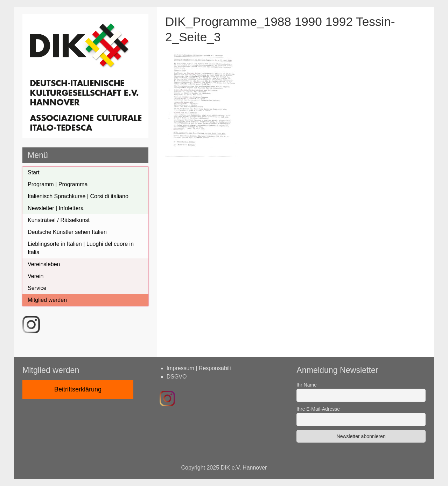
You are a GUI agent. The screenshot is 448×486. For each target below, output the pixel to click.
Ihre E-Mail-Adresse (318, 409)
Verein (36, 276)
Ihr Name (307, 385)
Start (34, 172)
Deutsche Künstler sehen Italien (67, 232)
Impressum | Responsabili (199, 368)
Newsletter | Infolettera (56, 208)
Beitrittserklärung (78, 389)
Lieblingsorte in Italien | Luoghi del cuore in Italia (81, 248)
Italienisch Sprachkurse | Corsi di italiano (78, 196)
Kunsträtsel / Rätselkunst (59, 220)
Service (37, 288)
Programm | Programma (58, 184)
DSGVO (177, 377)
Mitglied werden (47, 300)
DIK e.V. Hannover (244, 468)
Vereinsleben (44, 264)
